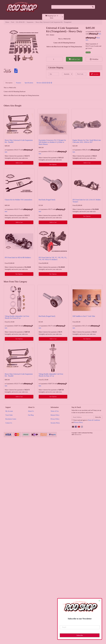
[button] (94, 59)
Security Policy (55, 423)
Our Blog (31, 415)
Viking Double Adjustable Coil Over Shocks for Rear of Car (51, 375)
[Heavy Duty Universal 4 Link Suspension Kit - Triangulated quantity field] (54, 59)
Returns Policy (55, 415)
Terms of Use (55, 411)
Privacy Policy (55, 419)
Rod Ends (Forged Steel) (47, 200)
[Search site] (93, 7)
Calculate (95, 74)
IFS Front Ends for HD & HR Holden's (18, 258)
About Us (31, 411)
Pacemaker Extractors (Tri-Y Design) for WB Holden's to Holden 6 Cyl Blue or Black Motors (52, 142)
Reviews (44, 83)
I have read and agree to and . (86, 421)
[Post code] (81, 74)
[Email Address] (83, 417)
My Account (9, 411)
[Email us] (73, 427)
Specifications (29, 83)
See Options (53, 165)
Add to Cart (74, 59)
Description (9, 83)
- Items (52, 17)
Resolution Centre (11, 419)
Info (100, 34)
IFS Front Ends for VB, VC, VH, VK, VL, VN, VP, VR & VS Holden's (53, 259)
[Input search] (71, 7)
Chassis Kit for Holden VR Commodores (18, 200)
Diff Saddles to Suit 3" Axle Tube (84, 316)
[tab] (9, 83)
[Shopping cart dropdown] (62, 17)
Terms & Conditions (94, 420)
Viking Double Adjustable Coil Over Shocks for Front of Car (17, 317)
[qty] (54, 74)
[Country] (67, 74)
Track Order (9, 415)
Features (18, 83)
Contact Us (9, 423)
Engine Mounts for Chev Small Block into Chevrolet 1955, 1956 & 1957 (87, 141)
